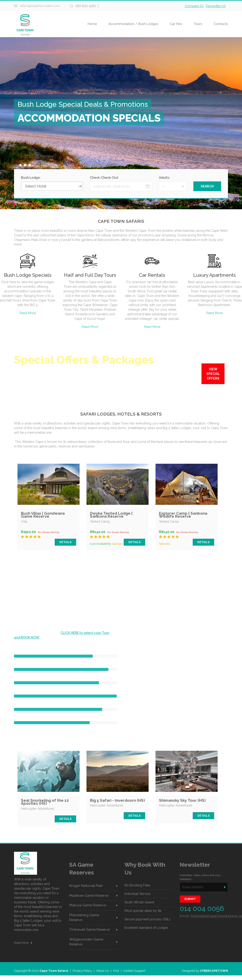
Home (92, 24)
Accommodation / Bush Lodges (133, 24)
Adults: (164, 178)
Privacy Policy (82, 971)
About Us (102, 971)
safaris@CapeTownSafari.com (40, 6)
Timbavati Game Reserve (89, 930)
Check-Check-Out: (104, 178)
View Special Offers (213, 374)
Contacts (221, 24)
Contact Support (134, 971)
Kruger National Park (86, 886)
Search (207, 186)
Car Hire (176, 24)
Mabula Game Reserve (88, 905)
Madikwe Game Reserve (89, 896)
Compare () (194, 6)
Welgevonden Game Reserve (86, 942)
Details (65, 542)
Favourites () (216, 6)
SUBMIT (190, 899)
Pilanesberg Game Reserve (84, 917)
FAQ (116, 971)
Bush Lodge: (31, 178)
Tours (198, 24)
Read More (28, 313)
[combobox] (173, 186)
